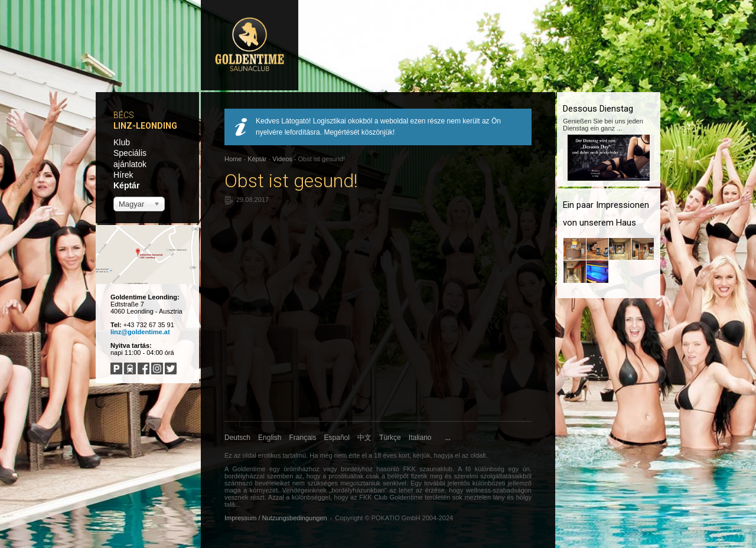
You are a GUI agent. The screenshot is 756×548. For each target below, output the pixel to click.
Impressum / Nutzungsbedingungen (276, 518)
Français (303, 438)
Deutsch (237, 438)
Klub (122, 142)
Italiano (420, 438)
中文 (364, 438)
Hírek (123, 175)
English (270, 438)
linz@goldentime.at (140, 332)
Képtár (126, 185)
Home (233, 159)
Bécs (124, 115)
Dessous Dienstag (598, 109)
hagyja (444, 455)
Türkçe (390, 438)
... (448, 438)
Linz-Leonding (145, 126)
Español (337, 438)
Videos (282, 159)
